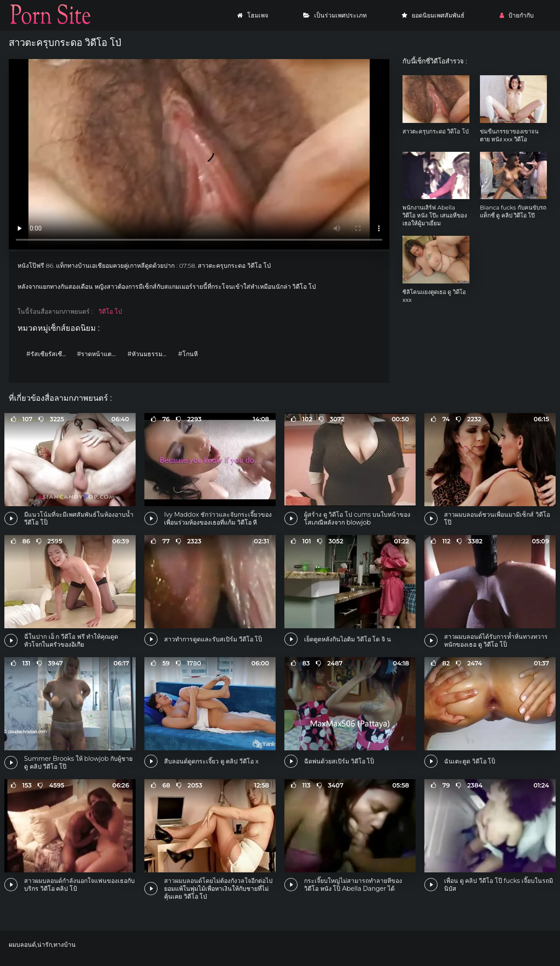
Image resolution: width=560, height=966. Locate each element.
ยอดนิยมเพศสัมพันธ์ (433, 15)
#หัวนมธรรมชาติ (150, 354)
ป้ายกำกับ (517, 15)
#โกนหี (188, 354)
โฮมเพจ (253, 15)
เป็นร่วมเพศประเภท (335, 15)
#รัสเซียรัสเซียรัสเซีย (49, 354)
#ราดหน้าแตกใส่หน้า (100, 354)
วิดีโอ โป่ (110, 311)
